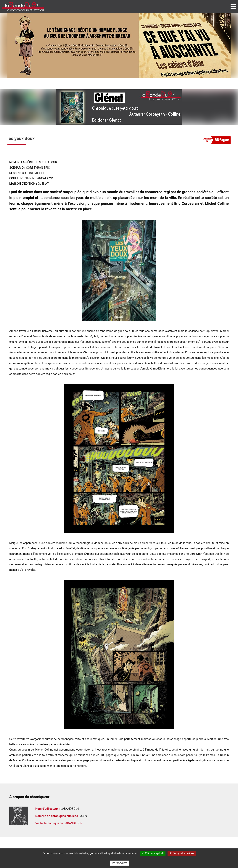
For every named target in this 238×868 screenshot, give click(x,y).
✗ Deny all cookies (182, 853)
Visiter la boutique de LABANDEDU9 (59, 823)
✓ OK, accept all (153, 853)
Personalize (120, 863)
